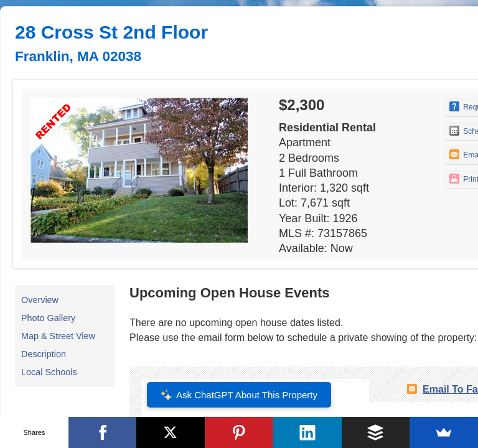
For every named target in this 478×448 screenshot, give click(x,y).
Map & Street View (58, 336)
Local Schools (49, 372)
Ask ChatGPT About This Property (239, 395)
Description (44, 354)
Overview (40, 300)
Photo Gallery (48, 318)
